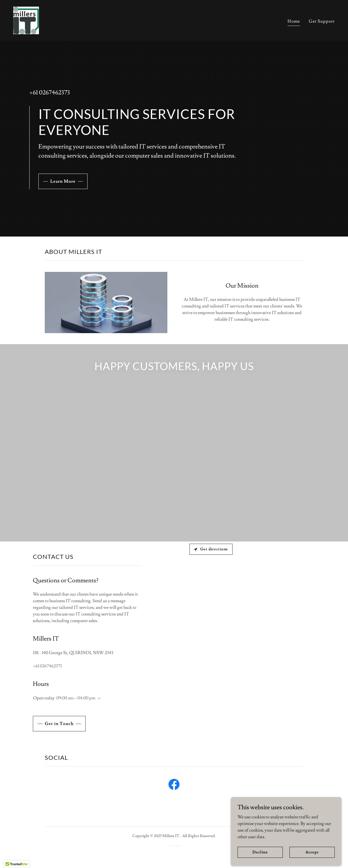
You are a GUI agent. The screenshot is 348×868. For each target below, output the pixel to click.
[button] (98, 699)
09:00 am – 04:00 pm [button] (76, 698)
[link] (26, 19)
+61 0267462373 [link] (50, 93)
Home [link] (294, 21)
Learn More (63, 181)
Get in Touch (59, 724)
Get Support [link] (322, 21)
